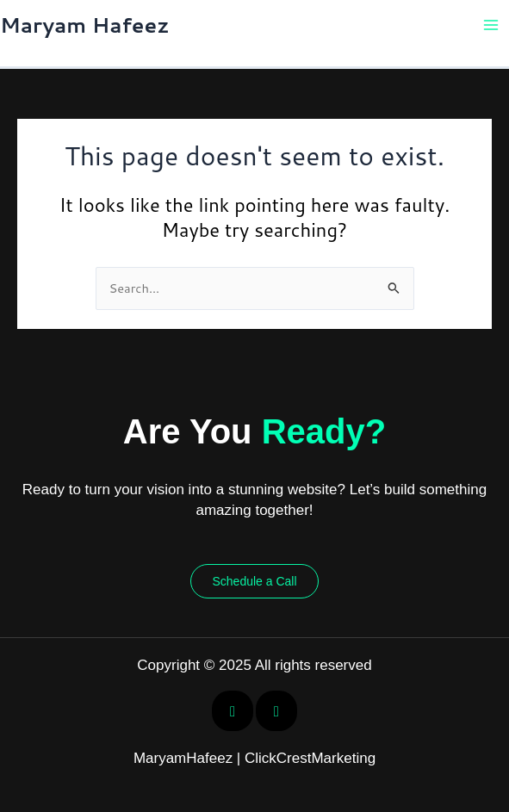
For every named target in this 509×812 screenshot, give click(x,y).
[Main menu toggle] (491, 25)
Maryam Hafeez (85, 25)
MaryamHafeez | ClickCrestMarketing (254, 758)
